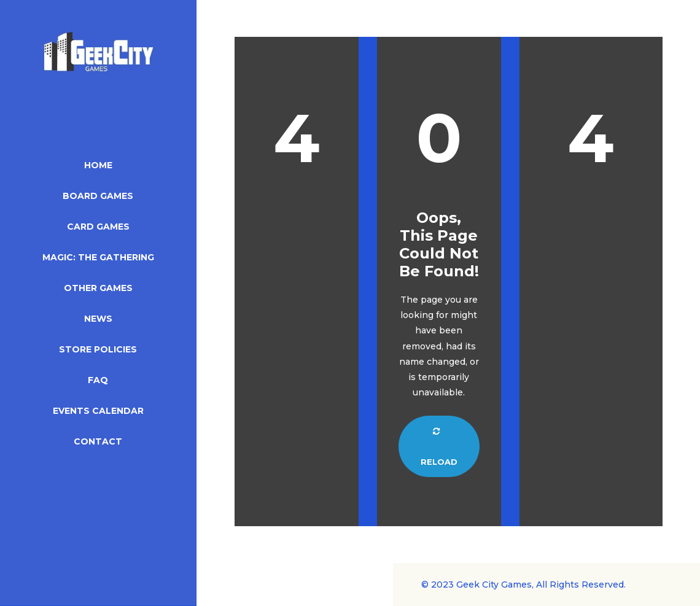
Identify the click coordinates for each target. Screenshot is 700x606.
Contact (98, 441)
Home (98, 165)
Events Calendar (98, 411)
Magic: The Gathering (98, 257)
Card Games (98, 227)
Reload (439, 447)
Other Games (98, 288)
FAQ (98, 380)
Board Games (98, 196)
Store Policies (98, 349)
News (98, 319)
